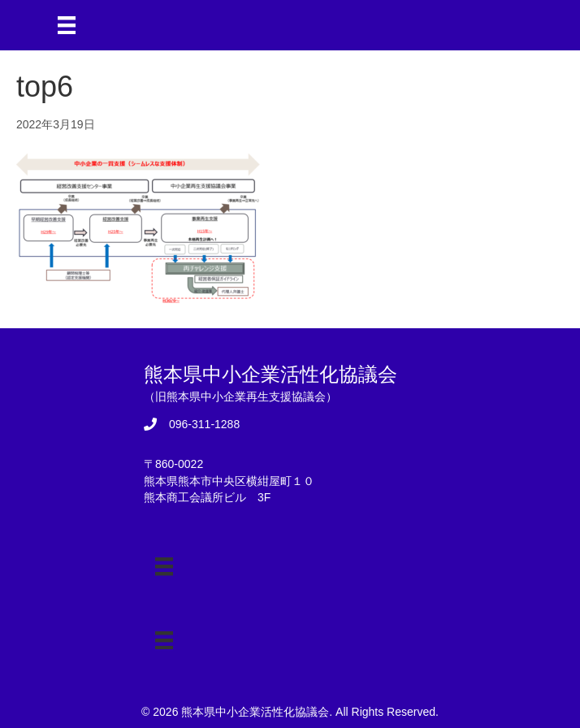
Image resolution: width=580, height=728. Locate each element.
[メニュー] (67, 25)
